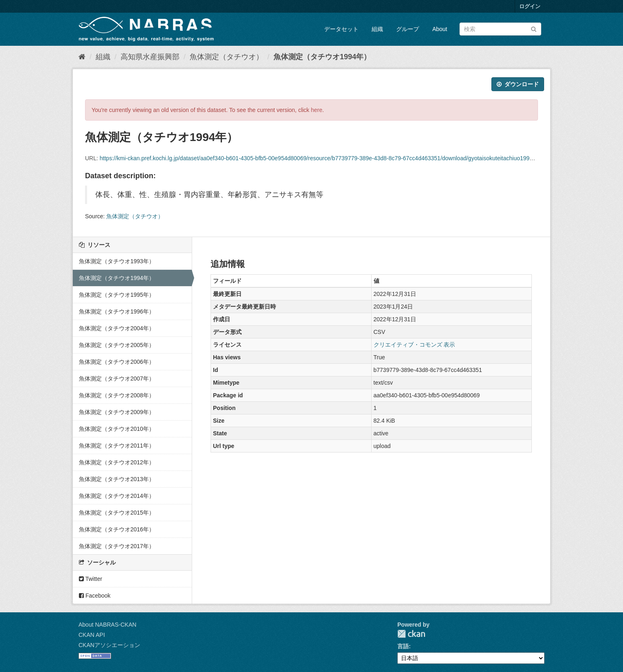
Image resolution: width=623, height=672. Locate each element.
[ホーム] (82, 57)
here (317, 110)
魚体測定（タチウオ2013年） (117, 479)
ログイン (530, 6)
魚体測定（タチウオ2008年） (117, 395)
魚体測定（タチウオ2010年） (117, 429)
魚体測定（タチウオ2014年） (117, 496)
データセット (341, 29)
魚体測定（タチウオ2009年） (117, 412)
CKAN (411, 634)
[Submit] (534, 28)
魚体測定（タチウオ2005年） (117, 345)
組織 (377, 29)
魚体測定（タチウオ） (226, 57)
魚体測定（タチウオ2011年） (117, 446)
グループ (408, 29)
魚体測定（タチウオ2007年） (117, 379)
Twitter (91, 579)
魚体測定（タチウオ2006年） (117, 362)
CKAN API (92, 635)
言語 (403, 646)
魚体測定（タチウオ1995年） (117, 295)
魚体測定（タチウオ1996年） (117, 311)
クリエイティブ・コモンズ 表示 (415, 345)
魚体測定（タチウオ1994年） (322, 57)
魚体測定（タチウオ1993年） (117, 261)
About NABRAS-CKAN (108, 625)
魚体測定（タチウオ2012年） (117, 462)
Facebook (95, 596)
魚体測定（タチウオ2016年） (117, 529)
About (440, 29)
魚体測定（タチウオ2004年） (117, 328)
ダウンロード (518, 84)
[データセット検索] (500, 29)
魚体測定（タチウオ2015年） (117, 513)
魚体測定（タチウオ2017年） (117, 546)
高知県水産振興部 (150, 57)
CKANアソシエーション (109, 645)
